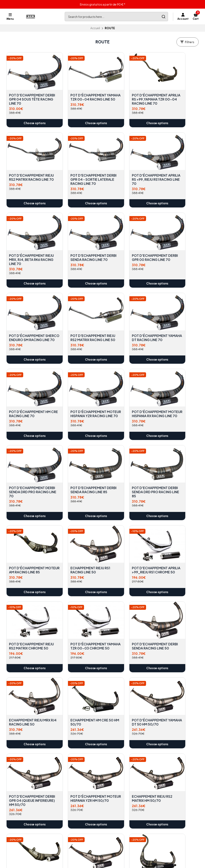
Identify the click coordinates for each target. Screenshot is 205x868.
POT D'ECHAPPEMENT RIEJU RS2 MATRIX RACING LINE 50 (126, 244)
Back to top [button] (102, 788)
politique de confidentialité (80, 808)
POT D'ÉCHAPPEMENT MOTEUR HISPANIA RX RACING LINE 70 (126, 316)
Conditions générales (76, 813)
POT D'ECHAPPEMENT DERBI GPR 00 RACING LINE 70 (27, 244)
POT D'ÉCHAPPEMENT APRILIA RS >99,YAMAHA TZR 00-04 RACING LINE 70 (127, 93)
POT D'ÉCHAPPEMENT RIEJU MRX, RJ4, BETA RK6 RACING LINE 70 (126, 168)
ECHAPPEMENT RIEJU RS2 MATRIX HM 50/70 (76, 602)
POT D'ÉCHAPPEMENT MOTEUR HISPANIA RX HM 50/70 (76, 677)
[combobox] (116, 17)
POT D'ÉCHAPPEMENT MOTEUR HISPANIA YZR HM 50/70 (27, 604)
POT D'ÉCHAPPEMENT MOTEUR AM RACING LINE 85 (126, 388)
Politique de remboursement (81, 818)
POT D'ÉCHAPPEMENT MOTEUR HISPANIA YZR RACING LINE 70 (76, 316)
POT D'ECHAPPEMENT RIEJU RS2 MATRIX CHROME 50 (76, 460)
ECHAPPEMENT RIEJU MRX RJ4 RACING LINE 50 (26, 532)
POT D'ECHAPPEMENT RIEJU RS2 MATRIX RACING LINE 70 (175, 91)
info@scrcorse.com (125, 808)
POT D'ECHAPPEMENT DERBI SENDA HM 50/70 (127, 602)
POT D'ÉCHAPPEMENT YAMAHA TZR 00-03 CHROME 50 (126, 460)
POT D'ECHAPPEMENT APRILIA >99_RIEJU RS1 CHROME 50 (27, 460)
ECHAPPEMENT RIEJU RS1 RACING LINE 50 (174, 386)
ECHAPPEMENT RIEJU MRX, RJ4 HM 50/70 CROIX (26, 749)
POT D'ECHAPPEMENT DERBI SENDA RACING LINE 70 (175, 168)
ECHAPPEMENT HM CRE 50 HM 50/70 (77, 530)
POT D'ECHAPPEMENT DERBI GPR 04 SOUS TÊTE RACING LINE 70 (27, 91)
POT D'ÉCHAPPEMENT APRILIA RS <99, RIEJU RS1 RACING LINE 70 (76, 168)
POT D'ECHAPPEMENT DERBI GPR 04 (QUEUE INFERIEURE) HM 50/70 (175, 532)
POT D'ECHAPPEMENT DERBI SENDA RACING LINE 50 (175, 460)
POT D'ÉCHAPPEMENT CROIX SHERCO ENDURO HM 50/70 (175, 677)
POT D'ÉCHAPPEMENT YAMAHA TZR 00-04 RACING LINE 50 (76, 91)
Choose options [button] (29, 119)
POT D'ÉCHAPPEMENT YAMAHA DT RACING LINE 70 (175, 244)
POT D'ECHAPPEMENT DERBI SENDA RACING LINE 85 (27, 388)
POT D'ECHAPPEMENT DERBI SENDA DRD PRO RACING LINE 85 (77, 388)
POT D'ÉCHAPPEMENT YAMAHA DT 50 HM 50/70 (126, 532)
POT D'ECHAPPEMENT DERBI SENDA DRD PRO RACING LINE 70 (175, 316)
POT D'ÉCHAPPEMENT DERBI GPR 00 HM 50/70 (27, 677)
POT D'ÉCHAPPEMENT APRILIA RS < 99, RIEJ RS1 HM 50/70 (176, 604)
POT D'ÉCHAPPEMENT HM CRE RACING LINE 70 (28, 314)
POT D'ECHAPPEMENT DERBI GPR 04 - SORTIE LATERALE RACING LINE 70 (28, 170)
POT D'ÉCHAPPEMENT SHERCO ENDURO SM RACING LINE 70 (76, 244)
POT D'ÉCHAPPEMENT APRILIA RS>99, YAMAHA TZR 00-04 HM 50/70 (127, 677)
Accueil (95, 28)
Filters (187, 42)
